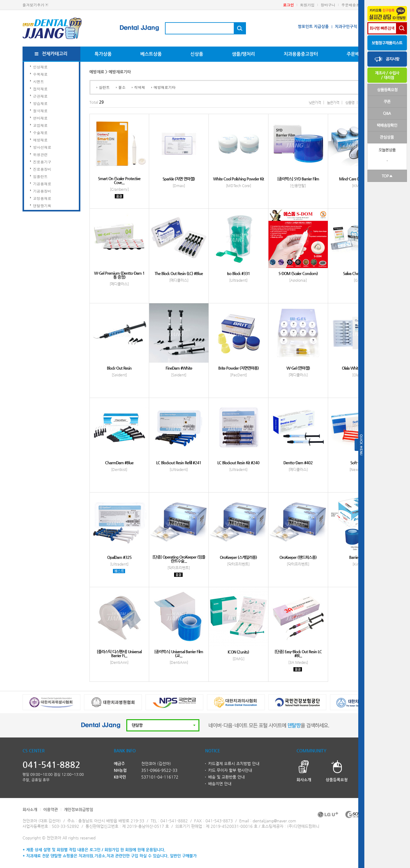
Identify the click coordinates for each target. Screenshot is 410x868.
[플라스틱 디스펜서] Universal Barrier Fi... (119, 654)
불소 (122, 87)
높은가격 (333, 103)
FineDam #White (179, 368)
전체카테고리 (55, 54)
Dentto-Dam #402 (298, 463)
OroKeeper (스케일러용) (238, 557)
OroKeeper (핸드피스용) (298, 557)
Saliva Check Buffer (358, 273)
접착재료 (40, 89)
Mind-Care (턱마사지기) (358, 179)
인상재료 (40, 67)
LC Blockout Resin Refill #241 (179, 463)
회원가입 (307, 5)
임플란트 (40, 176)
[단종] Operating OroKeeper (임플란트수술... (179, 559)
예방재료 (40, 140)
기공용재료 (42, 184)
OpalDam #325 (119, 557)
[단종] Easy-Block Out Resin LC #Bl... (298, 654)
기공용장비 (42, 191)
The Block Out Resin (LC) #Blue (179, 273)
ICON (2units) (238, 652)
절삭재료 (40, 111)
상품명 (350, 103)
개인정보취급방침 (79, 809)
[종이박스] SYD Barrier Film (298, 179)
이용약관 (51, 809)
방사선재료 (42, 147)
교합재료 (40, 125)
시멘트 (39, 81)
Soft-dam (358, 463)
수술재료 (40, 132)
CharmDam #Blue (119, 463)
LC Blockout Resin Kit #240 (238, 463)
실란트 (104, 87)
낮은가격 (315, 103)
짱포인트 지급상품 (313, 27)
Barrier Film (358, 557)
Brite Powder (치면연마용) (238, 368)
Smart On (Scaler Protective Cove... (119, 180)
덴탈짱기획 (42, 206)
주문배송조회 (352, 5)
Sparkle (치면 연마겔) (179, 179)
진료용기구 (42, 162)
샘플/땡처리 (244, 54)
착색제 (140, 87)
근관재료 (40, 96)
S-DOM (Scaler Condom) (298, 273)
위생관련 (40, 154)
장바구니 (328, 5)
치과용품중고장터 (301, 54)
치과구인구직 (346, 27)
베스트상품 (151, 54)
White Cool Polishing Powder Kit (238, 179)
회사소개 (30, 809)
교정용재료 (42, 198)
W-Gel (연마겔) (298, 368)
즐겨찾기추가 (33, 5)
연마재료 (40, 118)
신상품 (197, 54)
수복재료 (40, 74)
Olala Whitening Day (358, 368)
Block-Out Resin (119, 368)
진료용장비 (42, 169)
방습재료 (40, 103)
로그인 (289, 5)
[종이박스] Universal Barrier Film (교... (179, 654)
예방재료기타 (165, 87)
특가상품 (103, 54)
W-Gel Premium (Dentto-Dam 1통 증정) (119, 275)
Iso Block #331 (238, 273)
